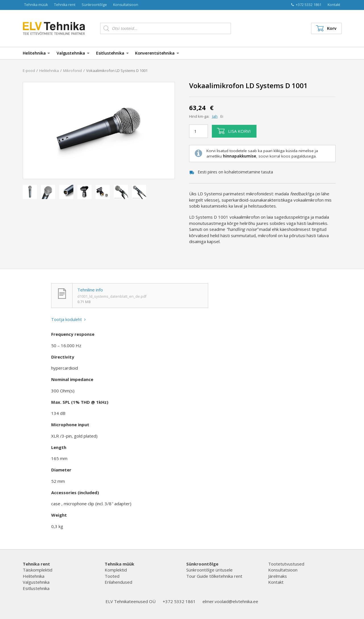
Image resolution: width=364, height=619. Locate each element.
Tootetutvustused (286, 564)
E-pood (29, 71)
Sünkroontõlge (94, 5)
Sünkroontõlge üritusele (209, 570)
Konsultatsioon (126, 5)
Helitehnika (36, 53)
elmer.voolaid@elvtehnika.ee (230, 601)
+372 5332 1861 (306, 5)
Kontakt (334, 5)
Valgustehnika (73, 53)
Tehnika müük (36, 5)
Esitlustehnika (112, 53)
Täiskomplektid (38, 570)
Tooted (112, 576)
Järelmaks (278, 576)
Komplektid (116, 570)
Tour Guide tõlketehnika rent (214, 576)
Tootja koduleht (69, 320)
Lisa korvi (234, 131)
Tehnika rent (65, 5)
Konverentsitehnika (157, 53)
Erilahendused (118, 582)
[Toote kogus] (198, 131)
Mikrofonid (73, 71)
